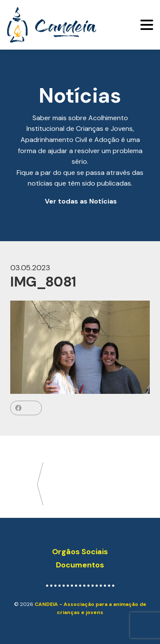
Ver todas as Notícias (81, 201)
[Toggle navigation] (147, 25)
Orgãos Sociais (80, 552)
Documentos (80, 565)
